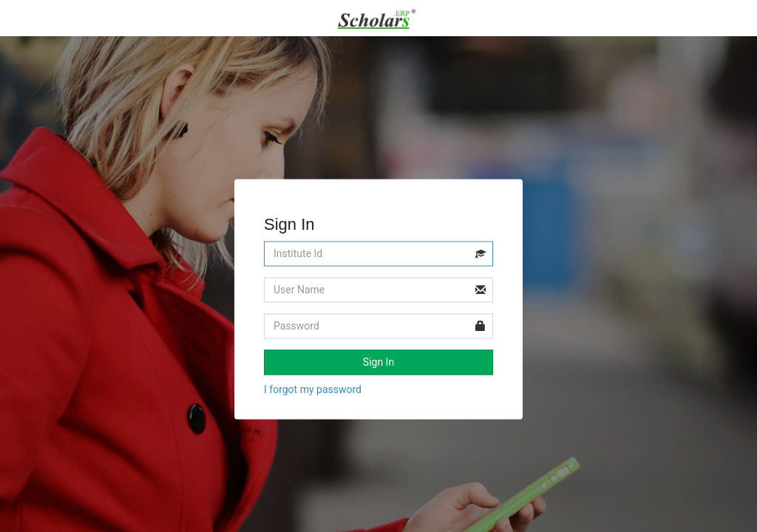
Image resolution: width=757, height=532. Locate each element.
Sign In (378, 363)
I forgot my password (313, 390)
